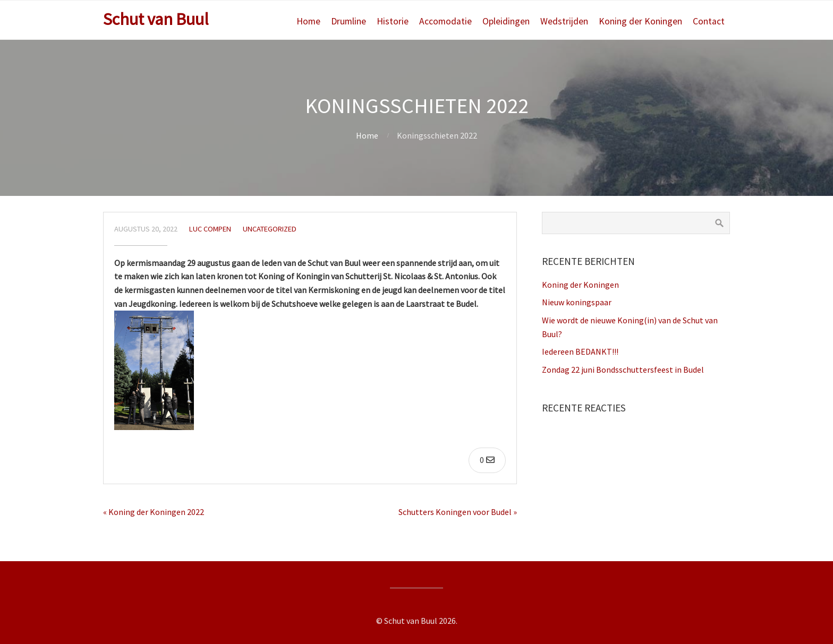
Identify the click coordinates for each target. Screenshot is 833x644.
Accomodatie (445, 21)
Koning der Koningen (640, 21)
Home (308, 21)
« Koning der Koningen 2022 (154, 512)
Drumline (348, 21)
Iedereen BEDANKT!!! (580, 351)
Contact (709, 21)
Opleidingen (506, 21)
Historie (393, 21)
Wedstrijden (564, 21)
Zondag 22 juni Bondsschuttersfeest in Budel (623, 370)
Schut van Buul (156, 19)
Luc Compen (210, 229)
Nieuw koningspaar (577, 302)
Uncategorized (270, 229)
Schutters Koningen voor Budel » (458, 512)
